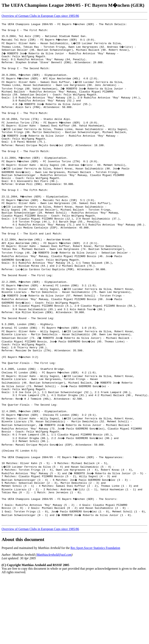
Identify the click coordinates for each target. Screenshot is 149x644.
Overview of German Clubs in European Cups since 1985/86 (40, 16)
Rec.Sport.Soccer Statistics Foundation (95, 606)
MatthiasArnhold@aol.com (54, 612)
